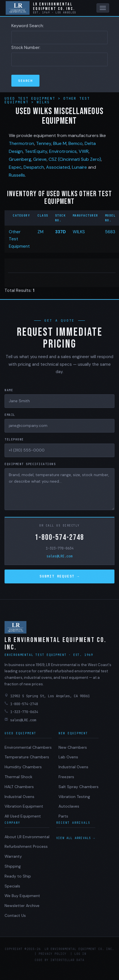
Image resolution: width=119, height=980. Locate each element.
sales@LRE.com (59, 556)
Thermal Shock (18, 777)
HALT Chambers (19, 787)
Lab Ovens (68, 757)
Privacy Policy (53, 954)
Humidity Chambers (23, 767)
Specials (12, 886)
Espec (15, 167)
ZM (40, 232)
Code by (42, 960)
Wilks (43, 102)
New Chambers (73, 747)
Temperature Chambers (27, 757)
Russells (17, 175)
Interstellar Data (67, 960)
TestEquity (36, 151)
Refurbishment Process (26, 846)
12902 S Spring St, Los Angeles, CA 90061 (47, 696)
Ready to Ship (18, 876)
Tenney (44, 143)
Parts (63, 816)
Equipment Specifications (30, 464)
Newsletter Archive (22, 906)
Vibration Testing (74, 797)
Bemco (76, 143)
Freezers (66, 777)
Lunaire (79, 167)
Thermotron (21, 143)
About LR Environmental (27, 837)
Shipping (13, 866)
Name (9, 390)
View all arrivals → (76, 838)
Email (10, 415)
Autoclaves (69, 806)
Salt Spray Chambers (79, 787)
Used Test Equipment (31, 99)
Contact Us (15, 915)
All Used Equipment (23, 816)
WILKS (79, 232)
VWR (84, 151)
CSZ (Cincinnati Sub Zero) (75, 159)
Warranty (13, 856)
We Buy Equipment (22, 896)
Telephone (14, 439)
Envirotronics (63, 151)
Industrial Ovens (19, 797)
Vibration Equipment (24, 806)
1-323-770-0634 (60, 548)
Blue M (60, 143)
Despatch (34, 167)
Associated (58, 167)
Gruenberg (20, 159)
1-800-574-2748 (59, 537)
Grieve (40, 159)
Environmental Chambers (28, 747)
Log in (80, 954)
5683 (110, 232)
